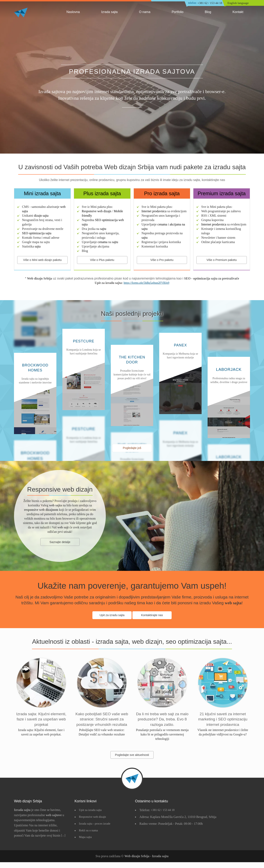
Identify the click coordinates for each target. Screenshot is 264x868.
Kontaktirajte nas (152, 617)
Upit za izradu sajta (112, 617)
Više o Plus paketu (102, 260)
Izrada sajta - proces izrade (96, 830)
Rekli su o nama (89, 836)
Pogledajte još (132, 449)
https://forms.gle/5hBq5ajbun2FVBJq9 (146, 284)
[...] (63, 841)
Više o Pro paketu (162, 260)
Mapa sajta (86, 843)
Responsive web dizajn (94, 823)
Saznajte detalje (60, 544)
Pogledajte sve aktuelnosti (132, 760)
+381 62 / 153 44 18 (203, 3)
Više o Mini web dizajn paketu (42, 260)
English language (239, 3)
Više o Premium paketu (222, 260)
